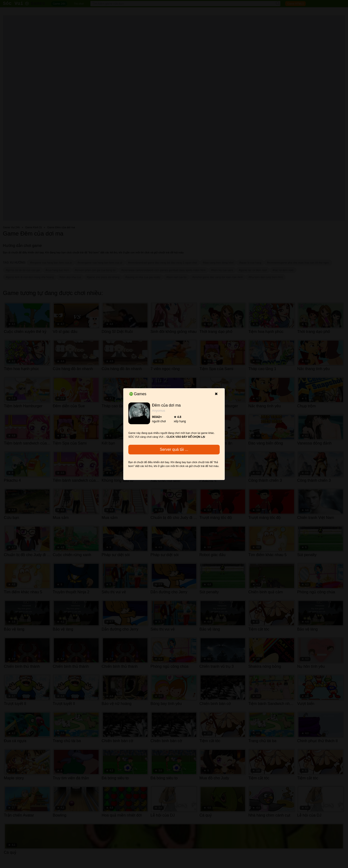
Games (138, 394)
